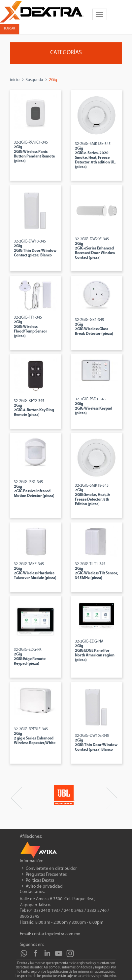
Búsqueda (34, 80)
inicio (15, 80)
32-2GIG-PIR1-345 (34, 489)
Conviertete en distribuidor (51, 869)
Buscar (9, 29)
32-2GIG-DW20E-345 (95, 248)
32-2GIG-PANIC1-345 (34, 152)
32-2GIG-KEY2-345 (34, 408)
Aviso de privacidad (44, 887)
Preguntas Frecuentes (46, 875)
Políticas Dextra (40, 881)
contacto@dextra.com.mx (56, 934)
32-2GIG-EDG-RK (30, 657)
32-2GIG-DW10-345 (35, 248)
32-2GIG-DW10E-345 (96, 743)
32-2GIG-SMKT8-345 (92, 495)
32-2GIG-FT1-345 (31, 327)
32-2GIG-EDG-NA (95, 651)
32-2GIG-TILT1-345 (97, 571)
